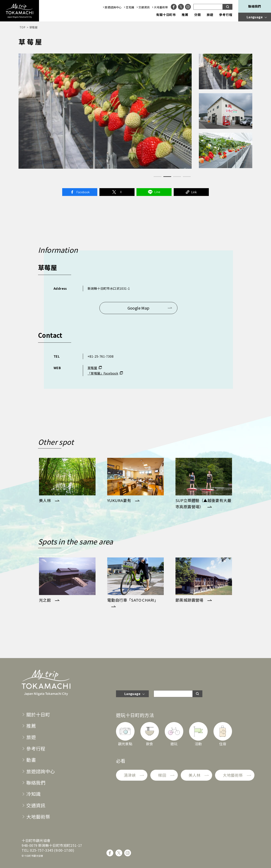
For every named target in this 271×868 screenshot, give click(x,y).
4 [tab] (187, 177)
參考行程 (226, 15)
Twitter (117, 192)
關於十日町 (38, 714)
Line (154, 192)
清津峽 (130, 775)
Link (191, 192)
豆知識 (130, 7)
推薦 (185, 15)
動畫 (31, 760)
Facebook (80, 192)
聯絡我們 (255, 6)
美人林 (194, 775)
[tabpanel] (105, 111)
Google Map (139, 308)
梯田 (162, 775)
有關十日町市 (166, 15)
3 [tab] (177, 177)
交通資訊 (144, 7)
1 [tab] (158, 177)
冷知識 (33, 794)
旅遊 (210, 15)
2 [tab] (167, 177)
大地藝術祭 (161, 7)
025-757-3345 (42, 850)
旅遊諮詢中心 (113, 7)
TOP (22, 27)
